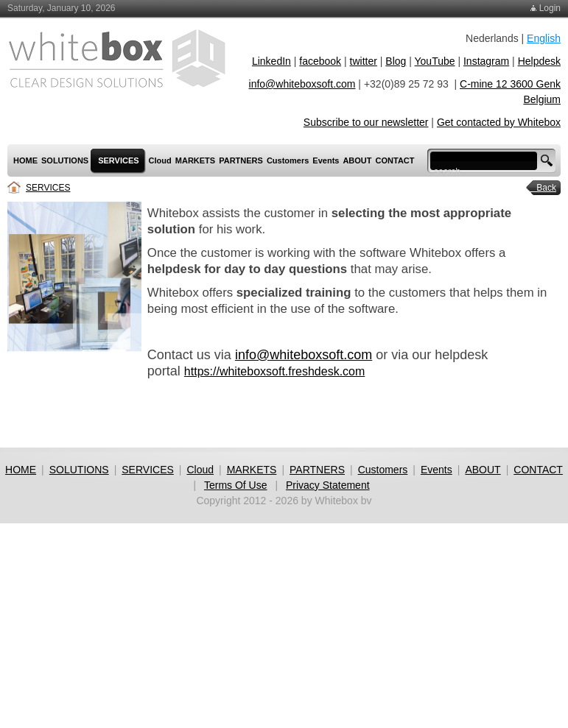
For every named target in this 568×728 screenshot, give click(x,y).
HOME (21, 470)
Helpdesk (539, 61)
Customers (383, 470)
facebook (320, 61)
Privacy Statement (328, 485)
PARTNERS (317, 470)
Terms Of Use (236, 485)
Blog (396, 61)
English (544, 38)
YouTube (435, 61)
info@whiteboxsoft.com (302, 84)
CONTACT (538, 470)
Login (550, 8)
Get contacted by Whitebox (499, 122)
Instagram (486, 61)
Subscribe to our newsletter (366, 122)
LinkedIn (271, 61)
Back (541, 188)
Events (436, 470)
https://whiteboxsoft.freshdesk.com (274, 371)
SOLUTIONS (79, 470)
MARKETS (252, 470)
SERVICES (48, 188)
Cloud (200, 470)
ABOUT (483, 470)
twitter (364, 61)
